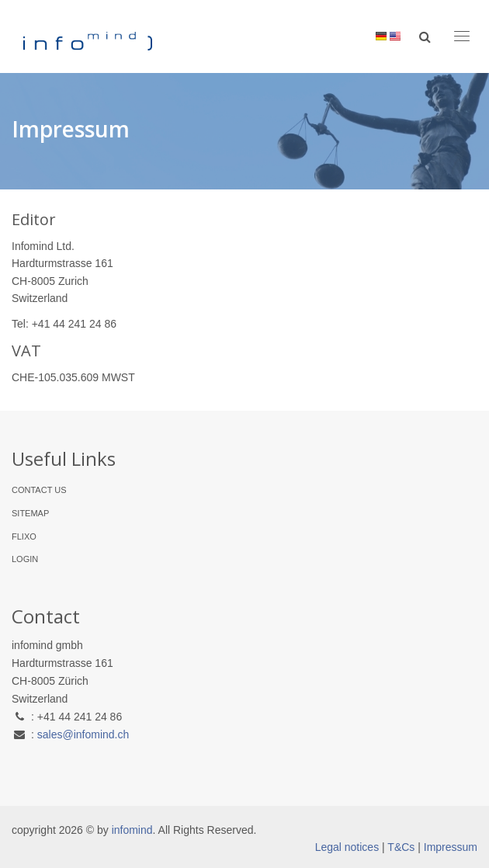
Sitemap (30, 513)
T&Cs (401, 847)
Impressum (451, 847)
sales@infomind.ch (83, 734)
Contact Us (39, 490)
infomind (132, 830)
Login (25, 559)
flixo (24, 536)
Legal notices (347, 847)
